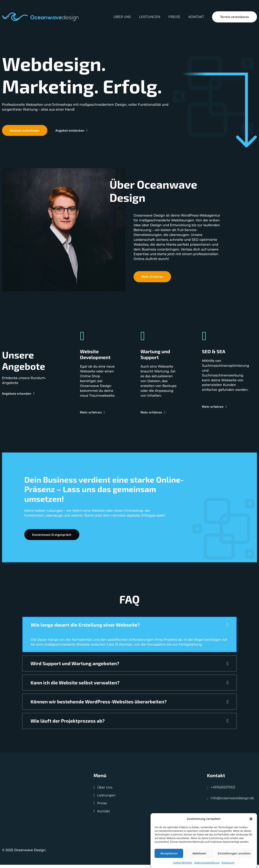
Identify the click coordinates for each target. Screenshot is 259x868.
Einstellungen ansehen (234, 853)
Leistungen (149, 17)
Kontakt (196, 17)
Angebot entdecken (72, 132)
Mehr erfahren (93, 414)
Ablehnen (199, 853)
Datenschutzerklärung (207, 863)
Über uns (122, 17)
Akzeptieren (169, 853)
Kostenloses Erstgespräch (52, 537)
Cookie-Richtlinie (183, 863)
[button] (251, 819)
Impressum (228, 863)
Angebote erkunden (18, 395)
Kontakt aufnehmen (25, 132)
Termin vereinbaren (234, 17)
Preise (174, 17)
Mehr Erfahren (153, 279)
